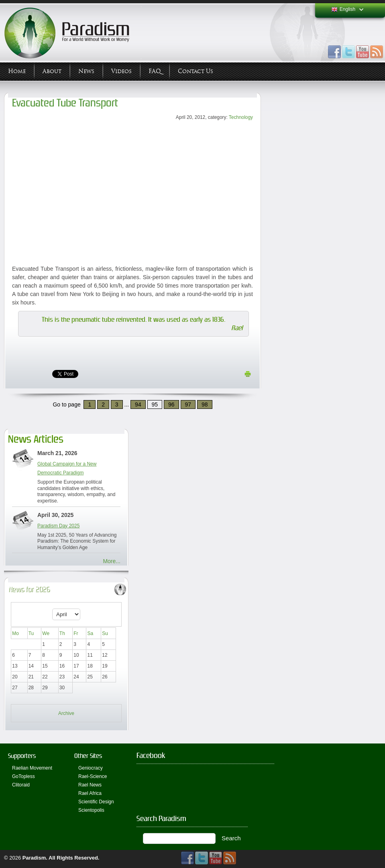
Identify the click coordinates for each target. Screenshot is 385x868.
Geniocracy (91, 768)
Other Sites (88, 756)
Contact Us (196, 71)
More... (112, 561)
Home (17, 71)
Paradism (34, 858)
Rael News (90, 785)
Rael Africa (90, 793)
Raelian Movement (32, 768)
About (52, 71)
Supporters (22, 756)
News (86, 71)
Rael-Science (93, 776)
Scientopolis (91, 810)
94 (138, 404)
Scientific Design (96, 802)
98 (205, 404)
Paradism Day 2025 (58, 526)
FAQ (155, 71)
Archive (66, 713)
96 (171, 404)
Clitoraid (21, 785)
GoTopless (23, 776)
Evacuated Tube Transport (65, 103)
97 (188, 404)
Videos (121, 71)
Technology (241, 117)
